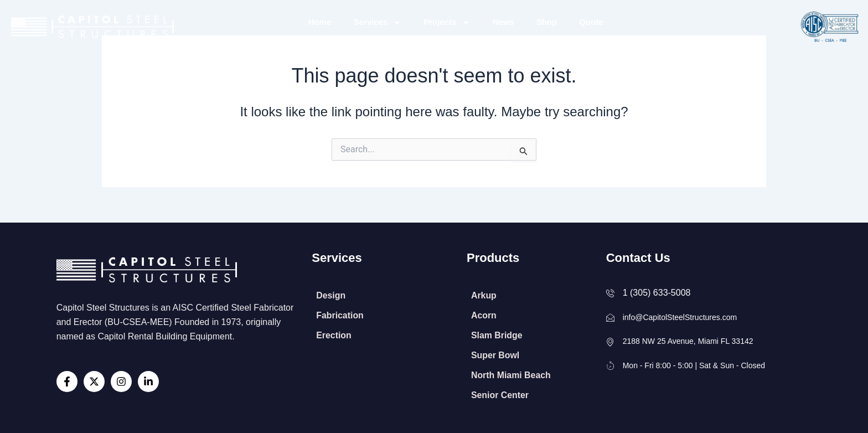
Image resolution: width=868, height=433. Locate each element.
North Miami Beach (511, 375)
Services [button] (378, 22)
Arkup (484, 295)
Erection (334, 335)
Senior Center (500, 395)
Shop (547, 22)
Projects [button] (447, 22)
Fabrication (340, 315)
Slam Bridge (497, 335)
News (503, 22)
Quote (591, 22)
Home (320, 22)
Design (331, 295)
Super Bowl (495, 355)
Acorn (484, 315)
